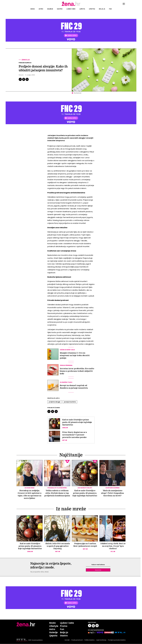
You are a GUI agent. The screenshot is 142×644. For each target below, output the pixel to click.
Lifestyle (92, 9)
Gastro (60, 9)
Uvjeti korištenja (101, 640)
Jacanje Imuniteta (70, 402)
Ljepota (82, 9)
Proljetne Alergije (55, 402)
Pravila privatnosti (77, 640)
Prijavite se (98, 570)
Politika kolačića (89, 640)
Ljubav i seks (71, 9)
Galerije (50, 9)
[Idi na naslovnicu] (71, 6)
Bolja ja (102, 9)
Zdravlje (26, 60)
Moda (33, 9)
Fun (110, 9)
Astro (41, 9)
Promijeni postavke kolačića (117, 640)
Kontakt (67, 640)
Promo (64, 626)
